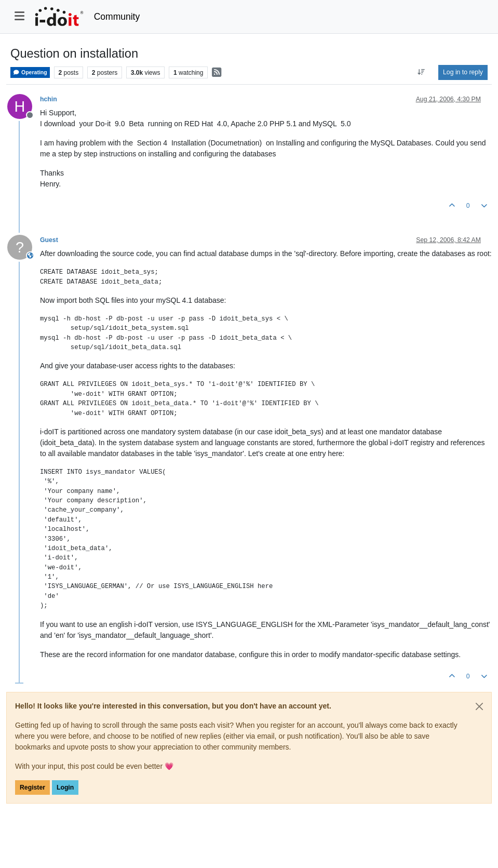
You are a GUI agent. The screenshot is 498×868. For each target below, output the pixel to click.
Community (117, 17)
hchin (49, 99)
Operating (30, 72)
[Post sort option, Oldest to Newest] (421, 72)
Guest (49, 240)
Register (32, 787)
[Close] (479, 706)
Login (65, 787)
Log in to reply (463, 72)
